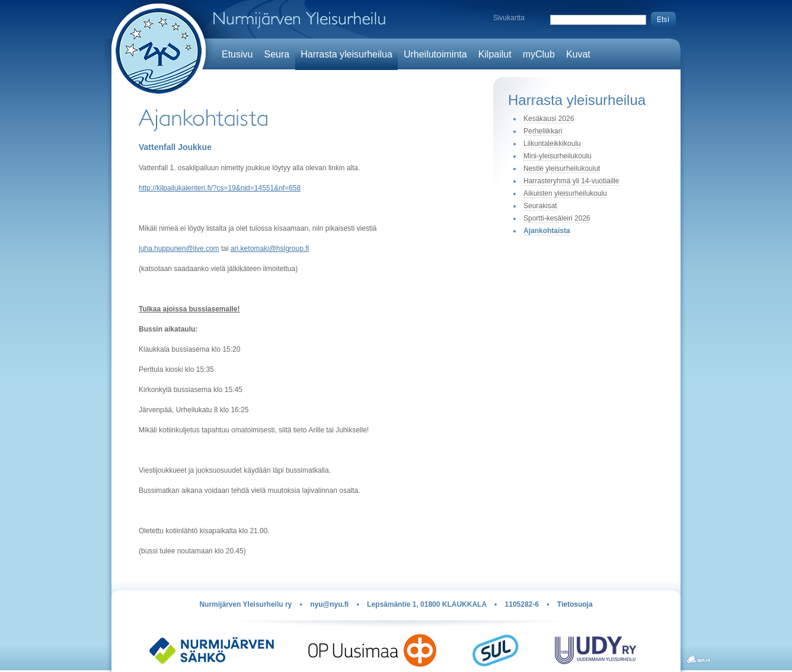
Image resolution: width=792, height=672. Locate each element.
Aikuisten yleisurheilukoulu (565, 193)
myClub (539, 54)
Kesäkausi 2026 (549, 119)
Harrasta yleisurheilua (346, 54)
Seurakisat (540, 206)
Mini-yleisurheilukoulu (558, 156)
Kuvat (578, 54)
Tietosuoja (575, 604)
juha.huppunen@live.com (179, 249)
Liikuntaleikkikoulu (552, 144)
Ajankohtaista (547, 231)
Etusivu (237, 54)
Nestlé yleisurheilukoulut (562, 168)
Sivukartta (509, 18)
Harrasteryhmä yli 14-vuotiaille (571, 181)
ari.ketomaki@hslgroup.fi (270, 249)
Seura (277, 54)
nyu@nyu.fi (329, 604)
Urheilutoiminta (435, 54)
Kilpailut (495, 54)
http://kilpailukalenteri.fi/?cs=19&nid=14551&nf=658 (220, 188)
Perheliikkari (543, 131)
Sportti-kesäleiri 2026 (557, 218)
